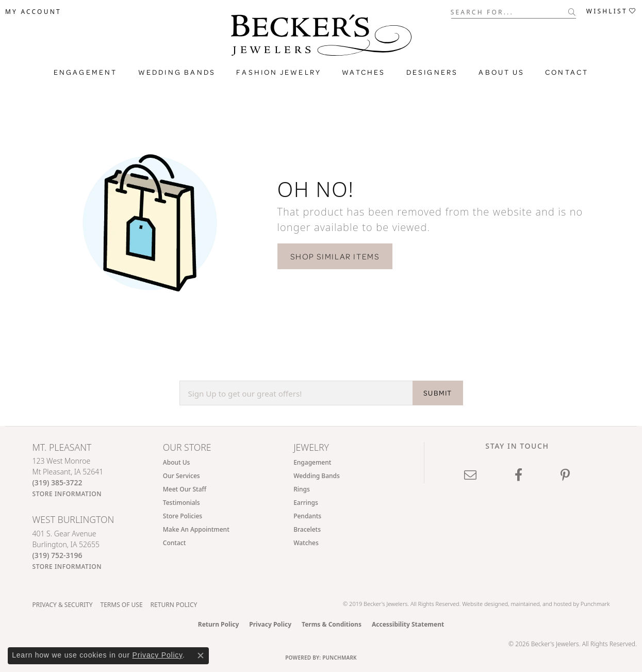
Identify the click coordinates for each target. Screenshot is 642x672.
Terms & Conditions (332, 624)
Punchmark (595, 604)
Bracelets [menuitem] (307, 529)
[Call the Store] (57, 482)
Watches (364, 72)
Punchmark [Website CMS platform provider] (340, 658)
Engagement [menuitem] (312, 462)
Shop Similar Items (335, 256)
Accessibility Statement (408, 624)
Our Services (182, 476)
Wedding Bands (177, 72)
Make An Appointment (196, 529)
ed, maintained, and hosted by (541, 604)
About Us (501, 72)
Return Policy (174, 605)
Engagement (86, 72)
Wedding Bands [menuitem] (317, 476)
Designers (432, 72)
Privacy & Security (63, 605)
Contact (567, 72)
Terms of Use (121, 605)
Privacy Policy (270, 624)
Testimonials (182, 503)
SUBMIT (438, 393)
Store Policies (183, 516)
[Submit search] (572, 12)
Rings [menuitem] (302, 489)
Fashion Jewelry (279, 72)
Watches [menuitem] (306, 543)
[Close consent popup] (201, 655)
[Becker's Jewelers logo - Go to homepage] (321, 38)
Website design (482, 604)
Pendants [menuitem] (307, 516)
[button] (33, 12)
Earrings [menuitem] (306, 503)
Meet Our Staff (185, 489)
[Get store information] (67, 494)
